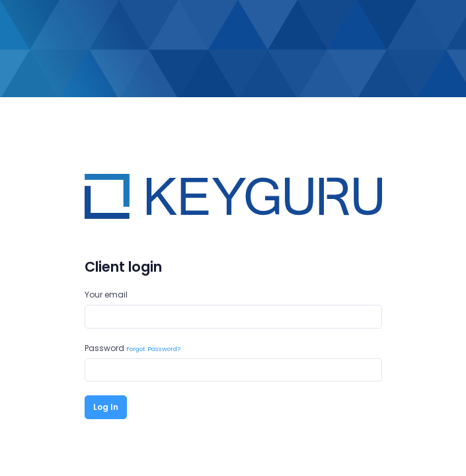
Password (133, 348)
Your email (106, 295)
